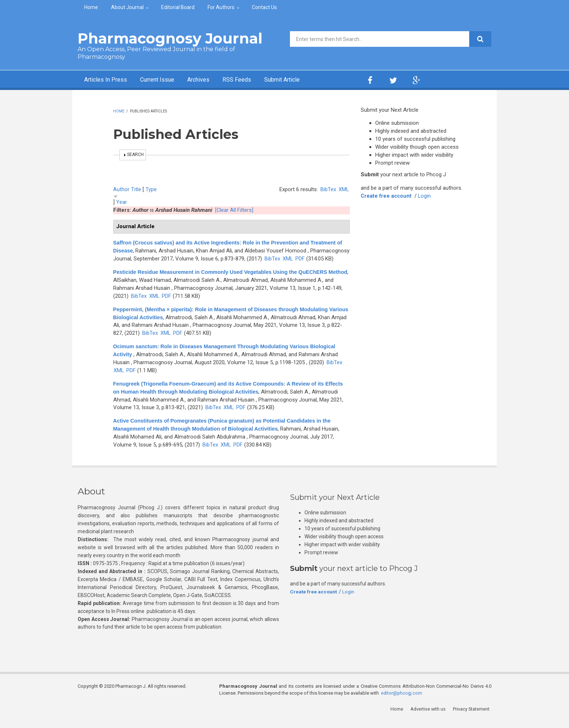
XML (343, 189)
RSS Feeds (251, 80)
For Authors (221, 7)
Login (426, 196)
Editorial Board (178, 7)
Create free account (387, 196)
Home (91, 7)
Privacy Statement (473, 717)
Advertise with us (430, 717)
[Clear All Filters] (234, 210)
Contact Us (264, 7)
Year (122, 202)
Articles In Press (108, 80)
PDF (118, 267)
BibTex (328, 189)
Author (121, 189)
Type (151, 189)
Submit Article (300, 80)
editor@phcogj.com (402, 701)
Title (136, 189)
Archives (210, 80)
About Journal (127, 7)
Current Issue (165, 80)
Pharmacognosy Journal (170, 38)
